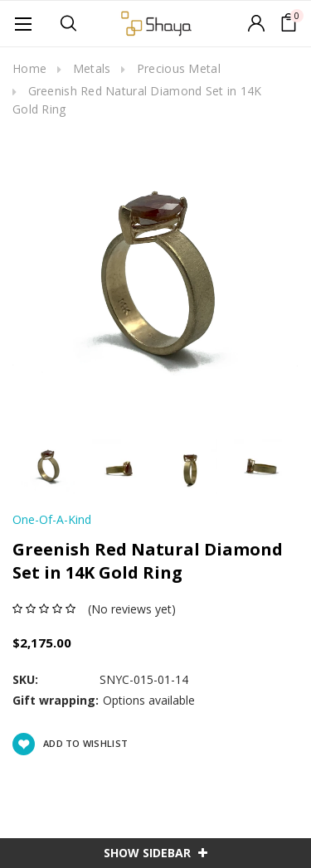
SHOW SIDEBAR (155, 853)
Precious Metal (179, 68)
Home (29, 68)
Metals (92, 68)
